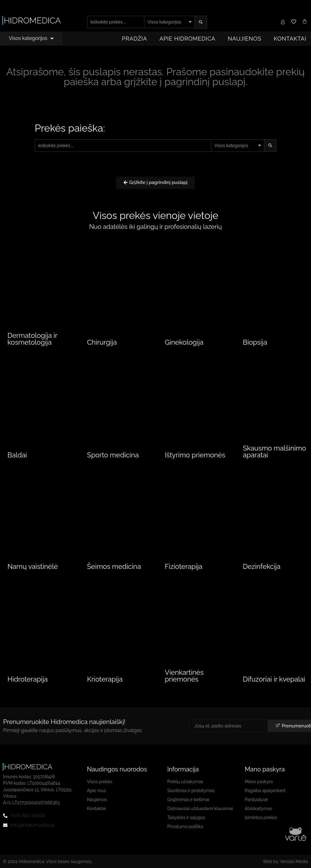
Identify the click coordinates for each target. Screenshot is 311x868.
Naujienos (244, 39)
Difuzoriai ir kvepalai (274, 679)
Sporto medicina (113, 455)
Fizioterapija (184, 566)
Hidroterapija (28, 679)
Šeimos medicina (114, 566)
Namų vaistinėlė (33, 566)
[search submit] (201, 22)
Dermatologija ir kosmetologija (32, 339)
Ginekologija (184, 342)
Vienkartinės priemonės (184, 676)
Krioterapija (105, 679)
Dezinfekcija (262, 566)
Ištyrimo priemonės (195, 455)
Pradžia (135, 39)
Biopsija (255, 342)
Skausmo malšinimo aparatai (274, 451)
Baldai (17, 455)
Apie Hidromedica (188, 39)
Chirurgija (102, 342)
